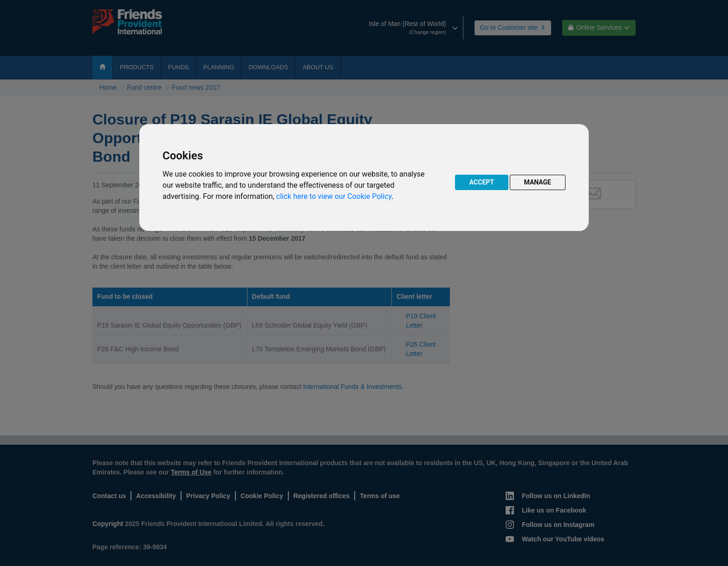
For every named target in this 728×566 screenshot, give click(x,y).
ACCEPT (482, 182)
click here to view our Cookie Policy (334, 196)
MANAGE (538, 182)
